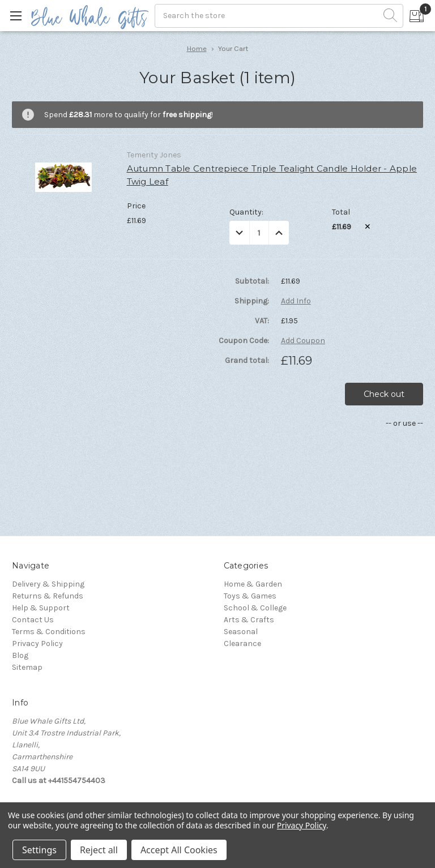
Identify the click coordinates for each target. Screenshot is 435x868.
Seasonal (241, 632)
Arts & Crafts (249, 620)
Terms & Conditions (49, 632)
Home (197, 48)
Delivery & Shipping (48, 584)
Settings (39, 850)
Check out (384, 394)
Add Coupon (303, 341)
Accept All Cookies (179, 850)
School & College (255, 608)
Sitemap (27, 667)
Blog (20, 655)
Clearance (242, 643)
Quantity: (246, 212)
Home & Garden (253, 584)
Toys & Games (250, 596)
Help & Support (41, 608)
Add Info (296, 301)
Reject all (99, 850)
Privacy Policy (37, 643)
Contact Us (33, 620)
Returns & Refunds (48, 596)
